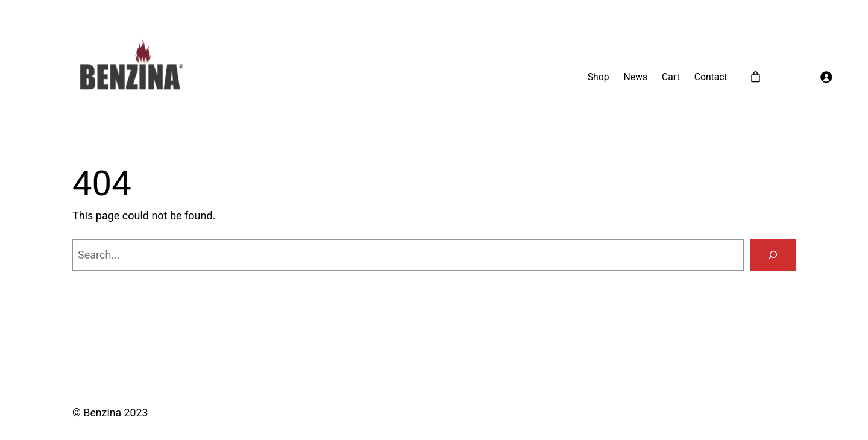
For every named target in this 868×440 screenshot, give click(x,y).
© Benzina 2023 (110, 413)
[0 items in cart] (756, 77)
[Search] (773, 255)
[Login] (826, 77)
